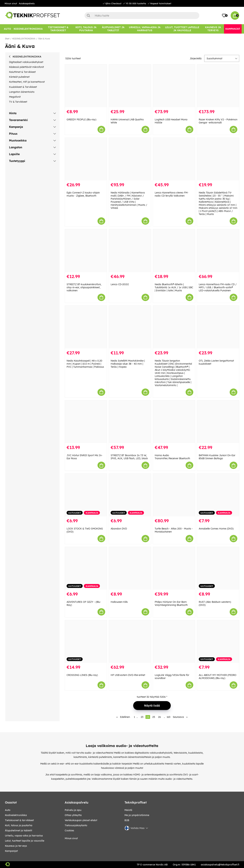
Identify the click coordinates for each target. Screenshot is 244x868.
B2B (127, 820)
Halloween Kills (119, 602)
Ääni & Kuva (44, 39)
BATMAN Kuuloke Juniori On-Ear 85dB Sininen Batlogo (217, 457)
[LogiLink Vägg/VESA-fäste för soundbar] (174, 642)
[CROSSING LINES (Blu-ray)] (86, 642)
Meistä (128, 810)
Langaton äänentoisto (22, 92)
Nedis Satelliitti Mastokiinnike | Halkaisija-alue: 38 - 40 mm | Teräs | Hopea (128, 364)
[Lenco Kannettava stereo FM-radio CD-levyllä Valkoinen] (174, 159)
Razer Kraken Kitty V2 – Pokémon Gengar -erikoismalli (218, 121)
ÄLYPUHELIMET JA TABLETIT (19, 830)
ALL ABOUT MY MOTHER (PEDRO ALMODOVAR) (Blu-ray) (218, 677)
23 (142, 717)
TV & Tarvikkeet (18, 102)
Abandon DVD (119, 529)
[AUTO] (7, 29)
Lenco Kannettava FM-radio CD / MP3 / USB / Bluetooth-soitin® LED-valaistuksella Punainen (218, 287)
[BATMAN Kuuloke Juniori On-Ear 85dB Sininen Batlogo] (218, 422)
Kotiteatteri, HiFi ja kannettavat (27, 82)
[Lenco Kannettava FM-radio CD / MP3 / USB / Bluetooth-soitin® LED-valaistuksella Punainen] (218, 251)
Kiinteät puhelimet (19, 77)
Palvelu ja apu (73, 810)
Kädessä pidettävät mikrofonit (26, 67)
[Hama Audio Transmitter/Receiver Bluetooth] (174, 422)
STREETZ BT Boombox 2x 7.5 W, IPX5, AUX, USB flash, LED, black (129, 457)
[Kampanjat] (233, 29)
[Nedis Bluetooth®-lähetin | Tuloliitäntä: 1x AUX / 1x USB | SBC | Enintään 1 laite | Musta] (174, 251)
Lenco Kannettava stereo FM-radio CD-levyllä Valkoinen (172, 194)
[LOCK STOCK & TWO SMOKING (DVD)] (86, 495)
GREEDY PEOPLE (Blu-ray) (81, 119)
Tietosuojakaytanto (76, 825)
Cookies (69, 830)
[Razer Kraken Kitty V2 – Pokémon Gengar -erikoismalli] (218, 86)
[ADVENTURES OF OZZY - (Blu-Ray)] (86, 568)
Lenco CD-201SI (120, 284)
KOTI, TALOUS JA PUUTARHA (19, 825)
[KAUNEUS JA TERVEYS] (213, 29)
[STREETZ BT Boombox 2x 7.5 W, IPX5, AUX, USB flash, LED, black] (130, 422)
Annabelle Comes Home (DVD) (216, 529)
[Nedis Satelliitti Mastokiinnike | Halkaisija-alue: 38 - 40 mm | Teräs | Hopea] (130, 327)
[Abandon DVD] (130, 495)
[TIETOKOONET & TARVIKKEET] (58, 29)
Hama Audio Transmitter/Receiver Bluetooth (172, 457)
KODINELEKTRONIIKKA (24, 39)
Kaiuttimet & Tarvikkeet (22, 72)
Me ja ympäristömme (137, 815)
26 (159, 717)
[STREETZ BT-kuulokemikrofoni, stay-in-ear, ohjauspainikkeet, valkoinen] (86, 251)
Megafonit (15, 97)
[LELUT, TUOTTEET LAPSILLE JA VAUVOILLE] (182, 29)
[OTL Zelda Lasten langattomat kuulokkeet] (218, 327)
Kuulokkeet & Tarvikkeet (23, 87)
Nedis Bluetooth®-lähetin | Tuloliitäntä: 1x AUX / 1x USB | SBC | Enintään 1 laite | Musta (174, 287)
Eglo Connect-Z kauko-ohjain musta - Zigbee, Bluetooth (83, 194)
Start (7, 39)
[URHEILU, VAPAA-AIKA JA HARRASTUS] (145, 29)
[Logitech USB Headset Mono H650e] (174, 86)
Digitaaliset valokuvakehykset (26, 62)
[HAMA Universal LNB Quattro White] (130, 86)
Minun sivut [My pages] (71, 838)
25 (154, 717)
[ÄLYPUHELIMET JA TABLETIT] (113, 29)
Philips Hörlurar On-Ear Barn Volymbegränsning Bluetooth (171, 603)
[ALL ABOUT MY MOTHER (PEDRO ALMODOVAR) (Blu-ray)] (218, 642)
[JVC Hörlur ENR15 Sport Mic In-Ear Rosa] (86, 422)
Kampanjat (11, 851)
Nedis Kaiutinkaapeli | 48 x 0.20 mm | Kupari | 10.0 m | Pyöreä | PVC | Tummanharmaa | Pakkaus (85, 364)
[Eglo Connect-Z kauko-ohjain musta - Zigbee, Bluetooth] (86, 159)
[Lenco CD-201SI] (130, 251)
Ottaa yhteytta (73, 815)
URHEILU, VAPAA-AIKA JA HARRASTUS (24, 836)
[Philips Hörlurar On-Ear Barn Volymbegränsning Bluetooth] (174, 568)
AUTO (8, 810)
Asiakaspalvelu (27, 3)
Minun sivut (11, 3)
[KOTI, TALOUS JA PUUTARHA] (86, 29)
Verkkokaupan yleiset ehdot (81, 820)
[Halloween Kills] (130, 568)
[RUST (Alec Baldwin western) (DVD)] (218, 568)
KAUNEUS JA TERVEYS (16, 846)
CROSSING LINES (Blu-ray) (82, 675)
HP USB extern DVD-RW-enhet (128, 675)
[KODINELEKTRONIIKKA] (28, 29)
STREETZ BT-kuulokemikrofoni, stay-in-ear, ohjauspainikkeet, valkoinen (84, 287)
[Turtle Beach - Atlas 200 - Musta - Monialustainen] (174, 495)
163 (168, 717)
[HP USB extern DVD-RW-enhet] (130, 642)
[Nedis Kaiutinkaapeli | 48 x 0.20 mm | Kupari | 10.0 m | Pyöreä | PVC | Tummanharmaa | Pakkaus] (86, 327)
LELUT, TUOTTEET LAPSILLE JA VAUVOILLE (25, 841)
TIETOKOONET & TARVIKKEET (19, 820)
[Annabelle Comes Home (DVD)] (218, 495)
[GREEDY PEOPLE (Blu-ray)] (86, 86)
